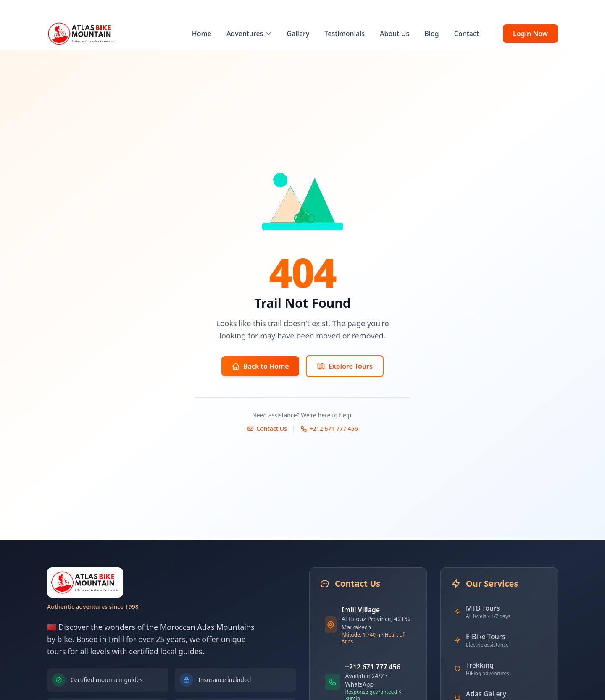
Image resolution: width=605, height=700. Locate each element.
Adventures (249, 34)
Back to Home (260, 366)
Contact (467, 34)
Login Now (530, 34)
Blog (431, 34)
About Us (395, 34)
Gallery (298, 34)
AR (564, 9)
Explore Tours (345, 366)
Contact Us (267, 429)
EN (533, 9)
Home (202, 34)
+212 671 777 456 (329, 429)
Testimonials (345, 34)
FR (549, 9)
